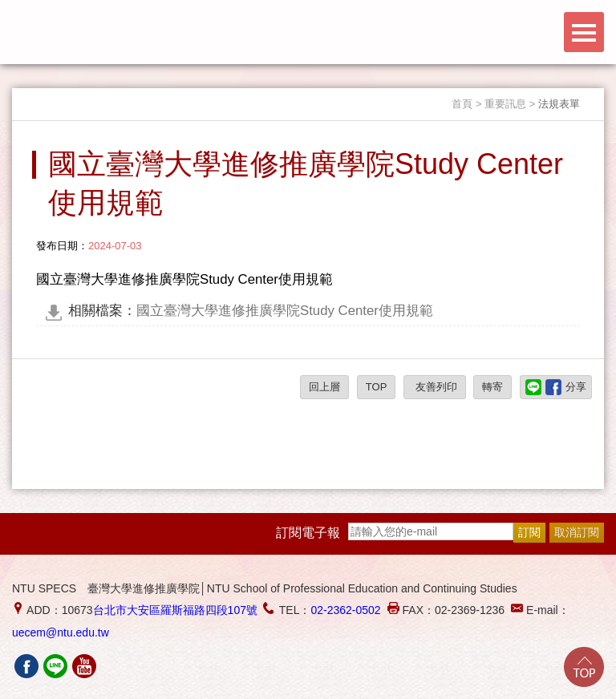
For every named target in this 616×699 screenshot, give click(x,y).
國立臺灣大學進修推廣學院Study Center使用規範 (251, 311)
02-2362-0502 (345, 610)
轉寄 (492, 387)
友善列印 (435, 387)
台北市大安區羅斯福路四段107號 (175, 610)
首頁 (462, 104)
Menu (584, 32)
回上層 (324, 387)
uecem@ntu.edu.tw (61, 632)
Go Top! (584, 667)
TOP (377, 387)
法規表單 (559, 104)
